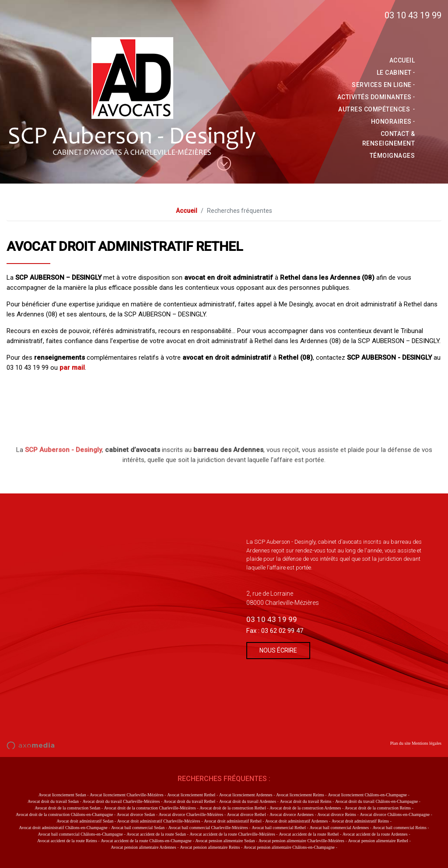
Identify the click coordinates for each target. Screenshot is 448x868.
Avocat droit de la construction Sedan (67, 808)
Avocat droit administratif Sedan (85, 821)
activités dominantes (377, 97)
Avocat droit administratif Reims (360, 821)
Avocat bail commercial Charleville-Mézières (208, 828)
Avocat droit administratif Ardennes (296, 821)
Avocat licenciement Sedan (62, 795)
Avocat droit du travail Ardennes (248, 801)
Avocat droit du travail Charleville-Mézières (121, 801)
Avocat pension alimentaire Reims (210, 847)
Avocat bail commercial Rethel (279, 828)
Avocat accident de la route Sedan (156, 834)
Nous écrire (278, 650)
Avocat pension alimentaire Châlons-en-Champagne (289, 847)
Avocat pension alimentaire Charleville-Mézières (301, 841)
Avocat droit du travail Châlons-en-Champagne (376, 801)
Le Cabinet (396, 73)
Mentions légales (427, 743)
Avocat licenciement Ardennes (246, 795)
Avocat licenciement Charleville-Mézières (127, 795)
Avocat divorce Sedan (136, 814)
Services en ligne (384, 85)
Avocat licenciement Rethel (191, 795)
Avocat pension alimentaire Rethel (378, 841)
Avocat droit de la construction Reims (378, 808)
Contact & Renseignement (391, 139)
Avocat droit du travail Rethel (190, 801)
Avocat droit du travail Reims (305, 801)
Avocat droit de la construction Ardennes (305, 808)
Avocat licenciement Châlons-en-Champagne (367, 795)
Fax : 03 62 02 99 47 (275, 631)
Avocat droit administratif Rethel (233, 821)
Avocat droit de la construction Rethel (233, 808)
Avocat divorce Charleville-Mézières (191, 814)
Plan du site (401, 743)
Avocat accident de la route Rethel (309, 834)
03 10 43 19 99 (413, 15)
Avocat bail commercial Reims (399, 828)
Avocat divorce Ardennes (292, 814)
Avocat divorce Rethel (246, 814)
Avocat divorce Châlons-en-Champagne (395, 814)
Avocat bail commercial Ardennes (339, 828)
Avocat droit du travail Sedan (53, 801)
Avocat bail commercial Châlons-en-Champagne (80, 834)
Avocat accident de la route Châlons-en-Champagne (146, 841)
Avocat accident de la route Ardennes (375, 834)
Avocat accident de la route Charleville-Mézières (232, 834)
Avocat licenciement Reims (300, 795)
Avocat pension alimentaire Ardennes (143, 847)
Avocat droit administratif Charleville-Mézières (159, 821)
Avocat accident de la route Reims (67, 841)
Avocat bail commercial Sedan (138, 828)
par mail (72, 368)
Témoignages (395, 156)
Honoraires (394, 122)
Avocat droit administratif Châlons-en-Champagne (63, 828)
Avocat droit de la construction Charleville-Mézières (150, 808)
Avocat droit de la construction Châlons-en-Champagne (64, 814)
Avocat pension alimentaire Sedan (225, 841)
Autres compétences (378, 109)
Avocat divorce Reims (337, 814)
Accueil (405, 60)
